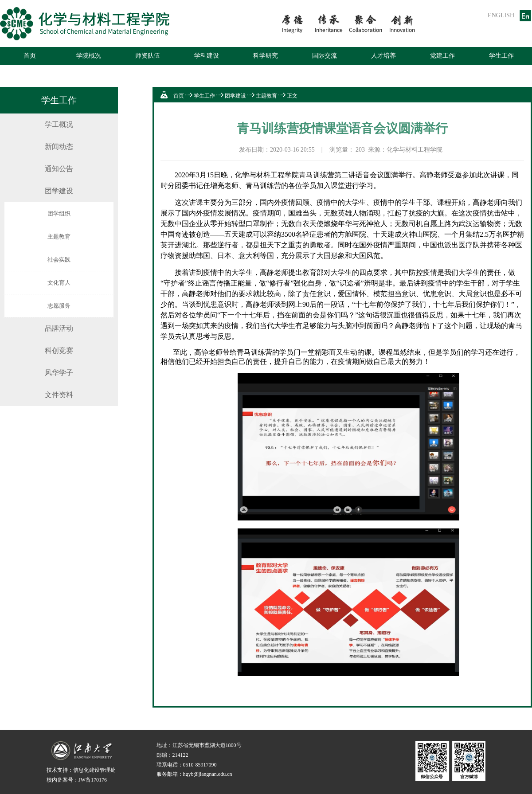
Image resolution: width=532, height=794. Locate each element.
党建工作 (442, 56)
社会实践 (59, 260)
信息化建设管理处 (94, 770)
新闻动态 (59, 147)
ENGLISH (501, 15)
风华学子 (59, 373)
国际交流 (325, 56)
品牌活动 (59, 328)
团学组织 (59, 213)
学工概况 (59, 124)
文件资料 (59, 395)
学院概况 (89, 56)
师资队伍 (148, 56)
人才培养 (383, 56)
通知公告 (59, 169)
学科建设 (207, 56)
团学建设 (59, 191)
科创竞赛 (59, 350)
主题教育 (59, 237)
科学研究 (266, 56)
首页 (30, 56)
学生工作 (501, 56)
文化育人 (59, 283)
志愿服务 (59, 306)
